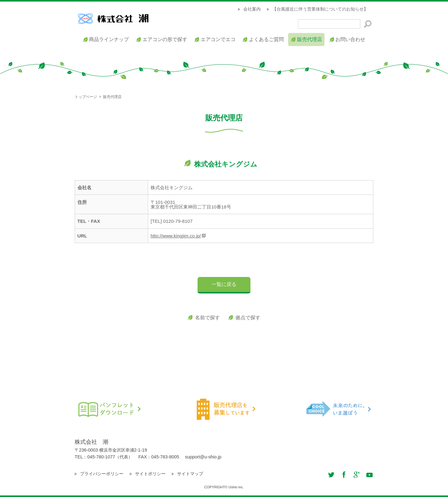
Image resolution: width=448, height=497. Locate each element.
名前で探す (208, 318)
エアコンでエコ (218, 39)
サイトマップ (190, 474)
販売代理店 (310, 39)
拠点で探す (248, 318)
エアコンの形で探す (165, 39)
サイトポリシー (150, 474)
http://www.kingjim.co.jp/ (176, 236)
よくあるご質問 (266, 39)
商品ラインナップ (109, 39)
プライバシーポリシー (102, 474)
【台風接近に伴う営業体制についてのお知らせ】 (320, 9)
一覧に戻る (224, 284)
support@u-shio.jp (203, 457)
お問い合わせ (350, 39)
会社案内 (252, 9)
